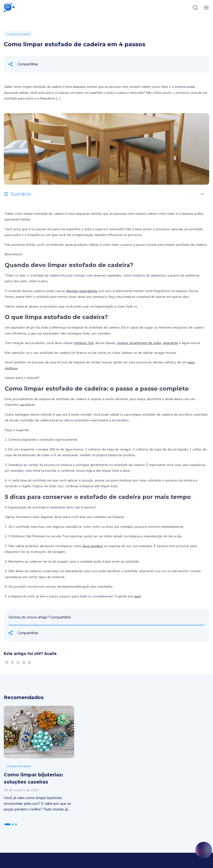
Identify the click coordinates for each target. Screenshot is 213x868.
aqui (137, 596)
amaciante (170, 343)
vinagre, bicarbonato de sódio (139, 343)
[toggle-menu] (205, 8)
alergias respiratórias (82, 291)
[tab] (7, 824)
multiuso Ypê (84, 343)
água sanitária (93, 546)
